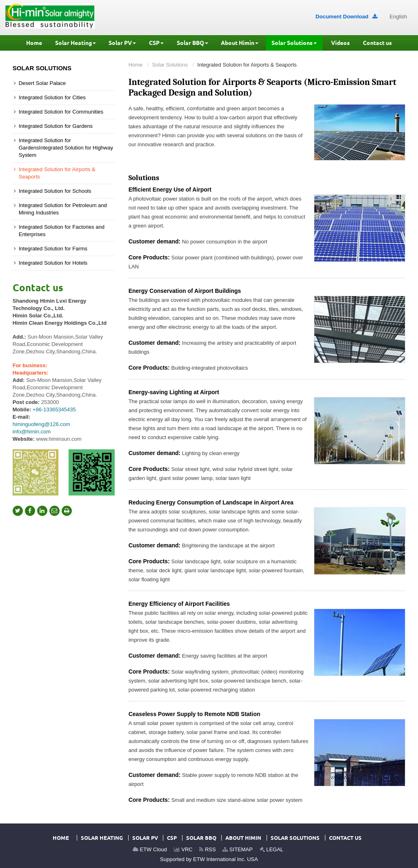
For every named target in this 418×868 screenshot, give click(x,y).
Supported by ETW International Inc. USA (209, 859)
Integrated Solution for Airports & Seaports (57, 173)
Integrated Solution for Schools (55, 191)
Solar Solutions (170, 65)
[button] (76, 43)
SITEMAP (238, 849)
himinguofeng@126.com (41, 424)
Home (136, 65)
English (398, 17)
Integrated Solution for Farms (53, 249)
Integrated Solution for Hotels (53, 263)
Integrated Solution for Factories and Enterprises (62, 231)
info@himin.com (32, 432)
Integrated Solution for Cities (52, 97)
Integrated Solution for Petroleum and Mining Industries (63, 209)
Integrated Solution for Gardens (56, 126)
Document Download (346, 17)
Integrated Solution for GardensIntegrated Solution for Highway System (66, 148)
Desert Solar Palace (42, 83)
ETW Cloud (150, 849)
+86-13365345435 (54, 409)
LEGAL (272, 849)
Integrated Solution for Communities (61, 112)
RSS (207, 849)
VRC (183, 849)
